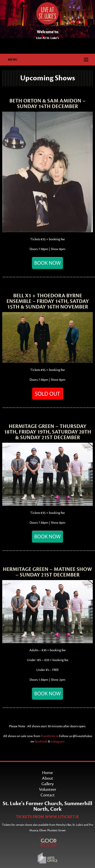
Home (47, 773)
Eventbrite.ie (50, 736)
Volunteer (48, 789)
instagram (58, 741)
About (47, 778)
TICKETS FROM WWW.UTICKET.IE (47, 817)
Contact (48, 795)
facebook (41, 741)
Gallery (47, 784)
